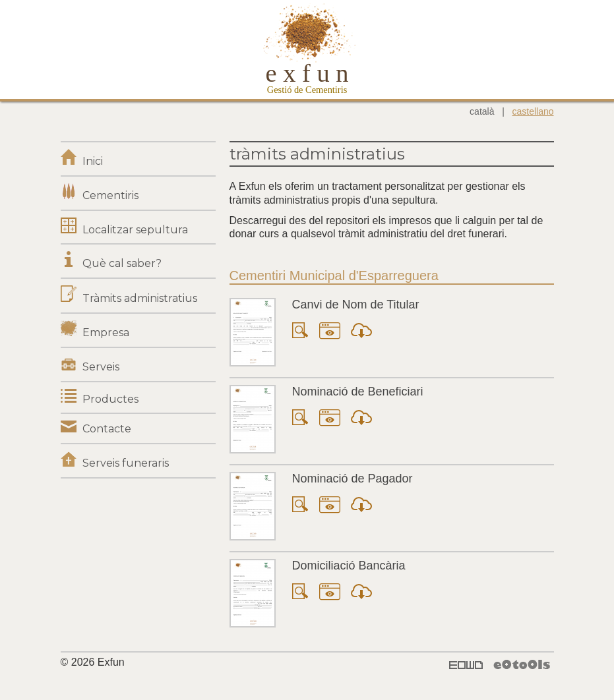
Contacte (107, 429)
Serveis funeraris (126, 463)
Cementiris (110, 195)
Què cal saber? (122, 263)
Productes (110, 399)
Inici (93, 161)
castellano (533, 111)
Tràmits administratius (140, 298)
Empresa (106, 333)
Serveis (101, 367)
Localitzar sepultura (135, 230)
